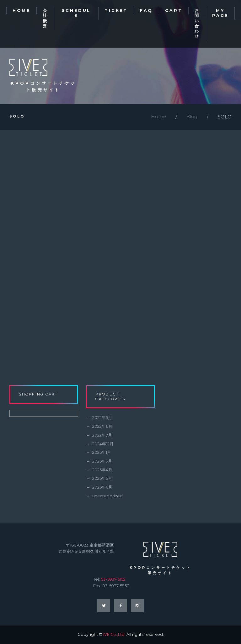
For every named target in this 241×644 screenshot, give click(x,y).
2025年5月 (102, 479)
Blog (192, 118)
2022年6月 (102, 428)
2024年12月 (103, 445)
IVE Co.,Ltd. (114, 635)
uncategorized (107, 496)
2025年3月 (102, 462)
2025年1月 (102, 453)
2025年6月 (102, 488)
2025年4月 (102, 471)
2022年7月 (102, 437)
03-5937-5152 (113, 579)
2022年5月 (102, 419)
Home (158, 118)
